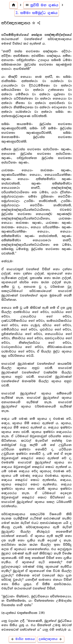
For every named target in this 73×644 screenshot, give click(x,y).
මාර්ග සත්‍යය (22, 639)
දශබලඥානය (51, 639)
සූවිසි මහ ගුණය (42, 5)
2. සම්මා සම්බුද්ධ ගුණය (37, 13)
